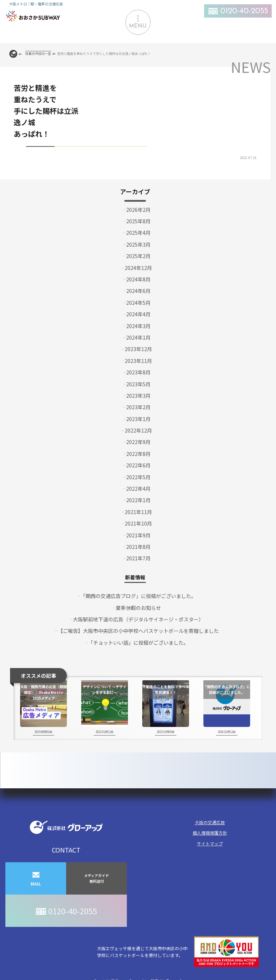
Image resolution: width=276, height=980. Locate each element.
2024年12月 (138, 268)
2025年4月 (138, 233)
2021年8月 (138, 547)
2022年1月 (138, 500)
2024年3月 (138, 326)
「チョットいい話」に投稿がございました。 (138, 643)
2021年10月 (138, 523)
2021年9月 (138, 535)
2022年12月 (138, 430)
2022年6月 (138, 465)
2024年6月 (138, 291)
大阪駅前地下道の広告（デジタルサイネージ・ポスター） (138, 619)
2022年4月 (138, 489)
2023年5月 (138, 384)
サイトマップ (210, 843)
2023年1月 (138, 419)
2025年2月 (138, 256)
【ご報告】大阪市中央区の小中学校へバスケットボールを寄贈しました (138, 631)
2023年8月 (138, 372)
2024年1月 (138, 337)
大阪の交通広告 (210, 822)
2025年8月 (138, 221)
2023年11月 (138, 361)
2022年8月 (138, 454)
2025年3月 (138, 244)
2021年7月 (138, 558)
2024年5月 (138, 303)
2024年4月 (138, 314)
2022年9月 (138, 442)
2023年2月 (138, 407)
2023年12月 (138, 349)
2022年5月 (138, 477)
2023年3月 (138, 396)
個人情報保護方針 (210, 833)
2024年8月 (138, 279)
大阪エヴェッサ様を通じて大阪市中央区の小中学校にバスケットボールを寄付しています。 (178, 952)
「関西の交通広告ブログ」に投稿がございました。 (138, 596)
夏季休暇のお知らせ (138, 608)
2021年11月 (138, 512)
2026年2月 (138, 210)
